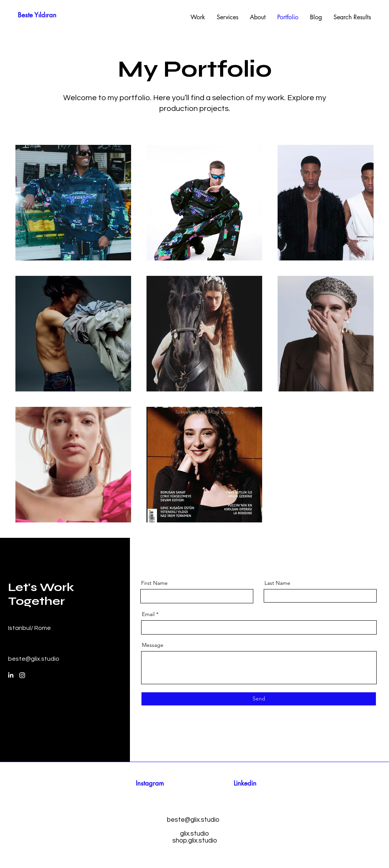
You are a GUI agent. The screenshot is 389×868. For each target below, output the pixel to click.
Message (153, 645)
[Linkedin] (245, 784)
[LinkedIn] (11, 675)
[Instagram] (22, 675)
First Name (154, 583)
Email (148, 614)
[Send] (259, 699)
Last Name (277, 583)
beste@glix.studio (34, 659)
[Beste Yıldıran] (37, 15)
